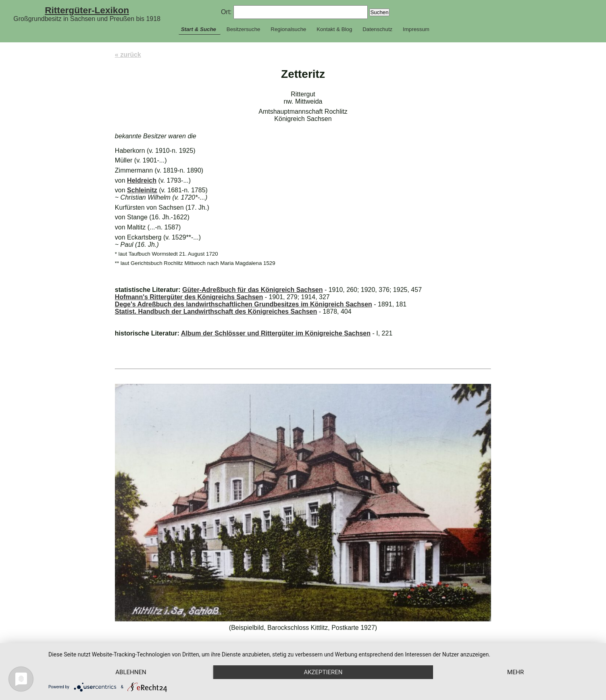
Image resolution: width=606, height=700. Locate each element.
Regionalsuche (288, 29)
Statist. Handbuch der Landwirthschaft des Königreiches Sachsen (216, 311)
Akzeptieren (323, 672)
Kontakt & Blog (334, 29)
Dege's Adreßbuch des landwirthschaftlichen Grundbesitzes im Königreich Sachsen (244, 304)
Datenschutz (377, 29)
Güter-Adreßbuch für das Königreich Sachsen (253, 290)
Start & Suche (199, 29)
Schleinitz (142, 190)
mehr (516, 672)
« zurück (128, 55)
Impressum (416, 29)
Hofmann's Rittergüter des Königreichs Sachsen (189, 297)
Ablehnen (131, 672)
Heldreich (142, 180)
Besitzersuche (244, 29)
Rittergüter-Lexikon (87, 10)
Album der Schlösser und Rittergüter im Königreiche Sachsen (276, 333)
